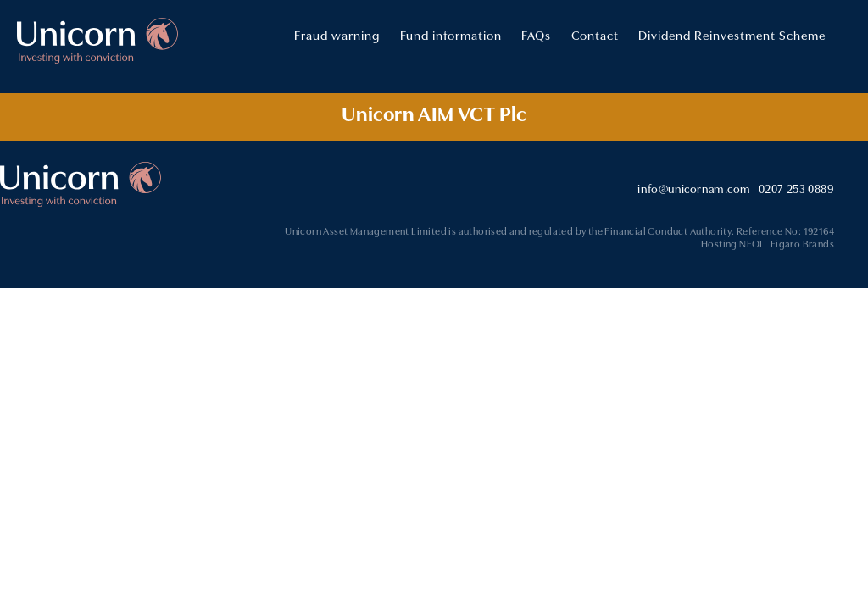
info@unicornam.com (694, 189)
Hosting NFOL (733, 243)
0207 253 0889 (796, 189)
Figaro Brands (802, 243)
